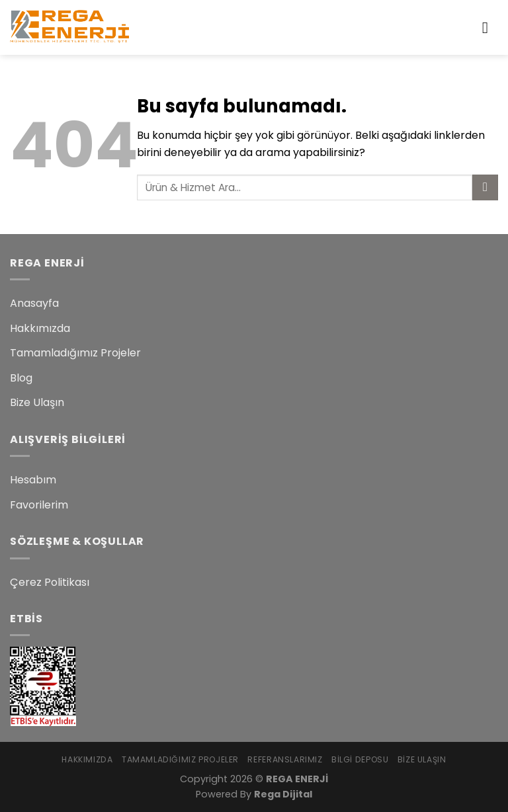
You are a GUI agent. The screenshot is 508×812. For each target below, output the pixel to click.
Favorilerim (39, 505)
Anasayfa (34, 303)
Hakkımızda (40, 328)
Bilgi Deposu (360, 759)
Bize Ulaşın (37, 402)
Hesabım (33, 480)
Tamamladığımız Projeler (75, 353)
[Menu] (490, 27)
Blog (21, 378)
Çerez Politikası (50, 582)
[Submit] (485, 187)
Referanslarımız (285, 759)
